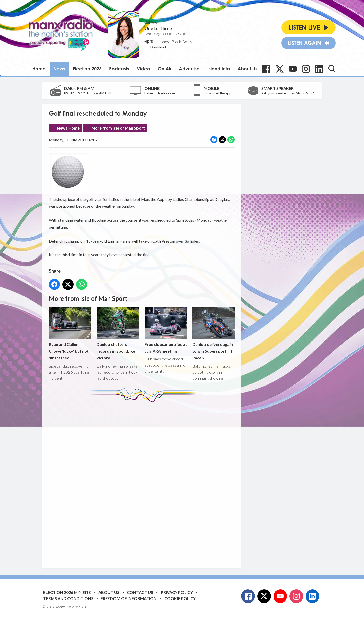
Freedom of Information (129, 598)
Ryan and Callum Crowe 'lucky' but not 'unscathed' (70, 334)
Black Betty (182, 42)
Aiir (84, 607)
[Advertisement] (144, 481)
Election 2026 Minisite (67, 592)
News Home (68, 128)
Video (143, 69)
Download (158, 47)
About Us (247, 69)
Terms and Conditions (68, 598)
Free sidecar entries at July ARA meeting (165, 330)
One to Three (158, 28)
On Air (165, 69)
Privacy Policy (177, 592)
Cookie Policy (180, 598)
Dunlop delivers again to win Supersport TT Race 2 (213, 334)
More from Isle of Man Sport (118, 128)
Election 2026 (87, 69)
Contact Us (140, 592)
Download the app (218, 93)
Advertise (189, 69)
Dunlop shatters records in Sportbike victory (118, 334)
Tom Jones (160, 42)
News (59, 69)
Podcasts (119, 69)
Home (39, 69)
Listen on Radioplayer (160, 93)
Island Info (219, 69)
